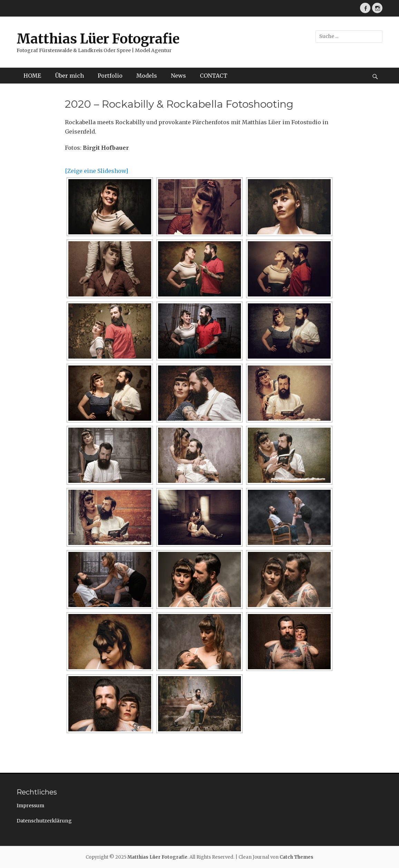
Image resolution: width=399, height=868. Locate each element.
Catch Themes (296, 857)
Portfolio (110, 76)
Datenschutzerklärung (44, 821)
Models (147, 76)
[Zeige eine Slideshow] (96, 171)
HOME (32, 76)
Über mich (69, 76)
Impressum (30, 806)
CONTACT (214, 76)
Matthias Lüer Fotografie (98, 39)
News (178, 76)
